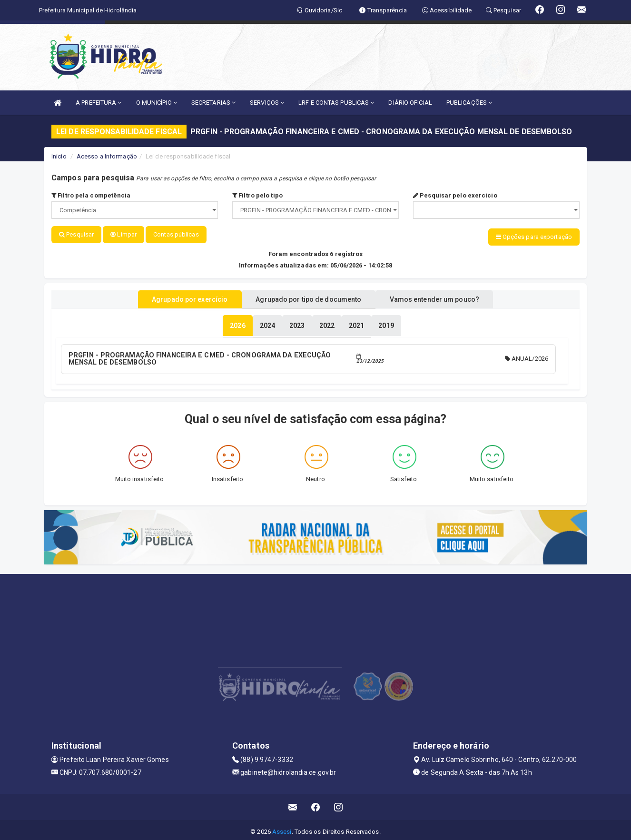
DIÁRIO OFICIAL (410, 103)
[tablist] (237, 323)
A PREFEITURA (99, 103)
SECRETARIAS (213, 103)
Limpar (123, 234)
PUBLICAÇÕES (469, 103)
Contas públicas (176, 234)
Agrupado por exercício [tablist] (178, 296)
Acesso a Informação (107, 156)
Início (59, 156)
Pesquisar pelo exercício (455, 195)
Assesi (282, 828)
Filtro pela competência (91, 195)
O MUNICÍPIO (157, 103)
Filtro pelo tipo (257, 195)
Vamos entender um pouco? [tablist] (446, 296)
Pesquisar (76, 234)
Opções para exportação (534, 237)
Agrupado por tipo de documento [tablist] (308, 296)
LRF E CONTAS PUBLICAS (336, 103)
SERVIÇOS (267, 103)
